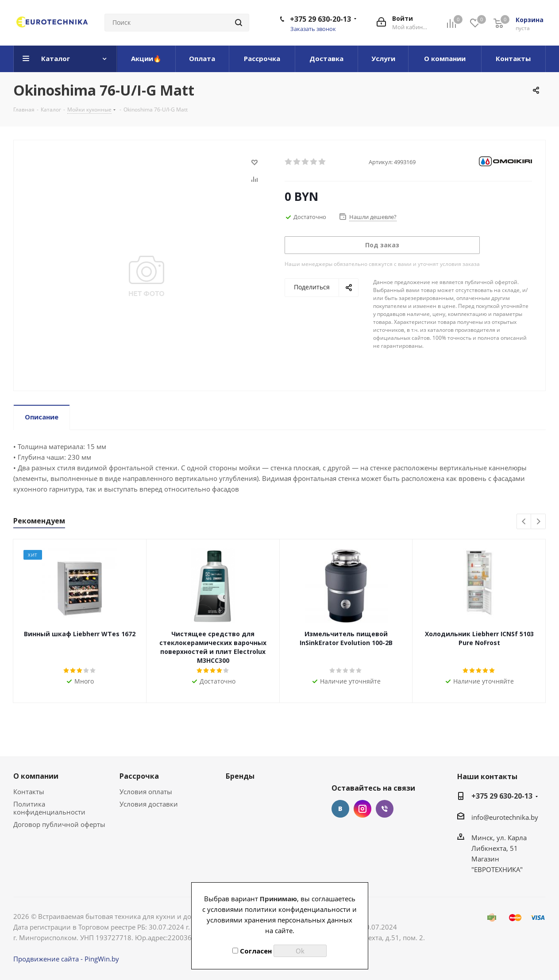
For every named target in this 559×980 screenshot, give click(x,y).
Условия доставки (149, 804)
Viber (385, 809)
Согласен (252, 951)
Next (538, 522)
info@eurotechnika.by (505, 817)
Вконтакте (340, 809)
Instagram (362, 809)
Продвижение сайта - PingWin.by (66, 959)
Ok (300, 951)
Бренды (240, 776)
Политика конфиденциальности (49, 808)
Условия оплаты (146, 792)
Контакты (29, 792)
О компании (36, 776)
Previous (524, 522)
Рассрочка (139, 776)
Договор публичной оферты (59, 824)
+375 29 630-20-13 (320, 19)
